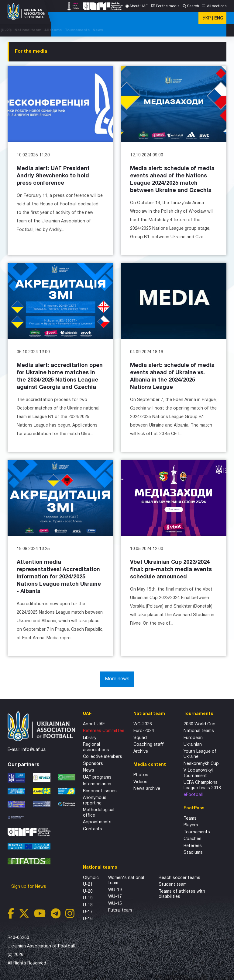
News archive (147, 789)
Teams (190, 819)
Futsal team (120, 910)
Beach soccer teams (179, 878)
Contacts (93, 829)
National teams (199, 731)
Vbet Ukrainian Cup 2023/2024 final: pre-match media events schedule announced (171, 570)
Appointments (97, 822)
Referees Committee (104, 731)
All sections (216, 6)
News (221, 30)
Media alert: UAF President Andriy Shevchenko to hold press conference (53, 176)
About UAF (139, 6)
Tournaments (201, 30)
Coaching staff (149, 745)
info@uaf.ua (34, 750)
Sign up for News (29, 887)
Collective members (103, 757)
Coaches (193, 839)
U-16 (88, 919)
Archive (141, 752)
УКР (207, 18)
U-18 (88, 905)
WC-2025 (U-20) (121, 30)
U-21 (88, 885)
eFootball (193, 795)
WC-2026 (143, 724)
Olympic (91, 878)
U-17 (88, 912)
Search (193, 6)
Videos (140, 782)
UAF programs (97, 778)
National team (151, 30)
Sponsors (93, 764)
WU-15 (115, 904)
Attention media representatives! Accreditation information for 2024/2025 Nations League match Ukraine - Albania (59, 577)
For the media (168, 6)
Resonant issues (100, 791)
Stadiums (193, 853)
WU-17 (115, 897)
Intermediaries (97, 784)
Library (90, 738)
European (193, 738)
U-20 (88, 892)
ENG (219, 18)
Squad (140, 738)
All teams (176, 30)
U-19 (88, 898)
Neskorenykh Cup (201, 764)
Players (191, 825)
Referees (193, 846)
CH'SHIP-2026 (91, 30)
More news (117, 679)
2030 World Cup (200, 724)
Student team (173, 885)
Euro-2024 (144, 731)
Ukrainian (193, 745)
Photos (141, 775)
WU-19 (115, 890)
